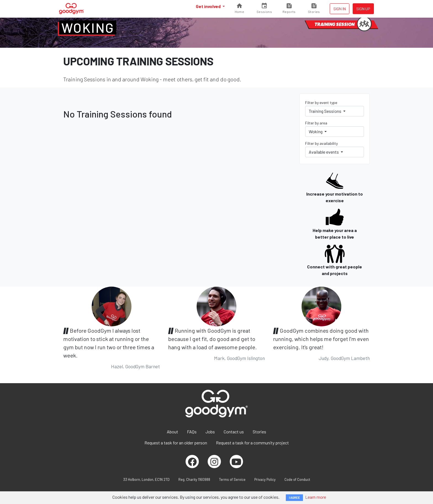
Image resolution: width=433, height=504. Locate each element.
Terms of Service (232, 479)
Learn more (316, 497)
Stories (259, 432)
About (172, 432)
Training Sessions (325, 111)
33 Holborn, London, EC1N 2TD (146, 479)
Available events (324, 152)
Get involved (209, 6)
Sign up (363, 9)
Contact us (234, 432)
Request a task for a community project (252, 443)
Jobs (210, 432)
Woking (88, 28)
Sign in (340, 9)
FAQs (192, 432)
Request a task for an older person (176, 443)
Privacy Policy (265, 479)
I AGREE (294, 498)
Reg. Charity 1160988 (194, 479)
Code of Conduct (297, 479)
